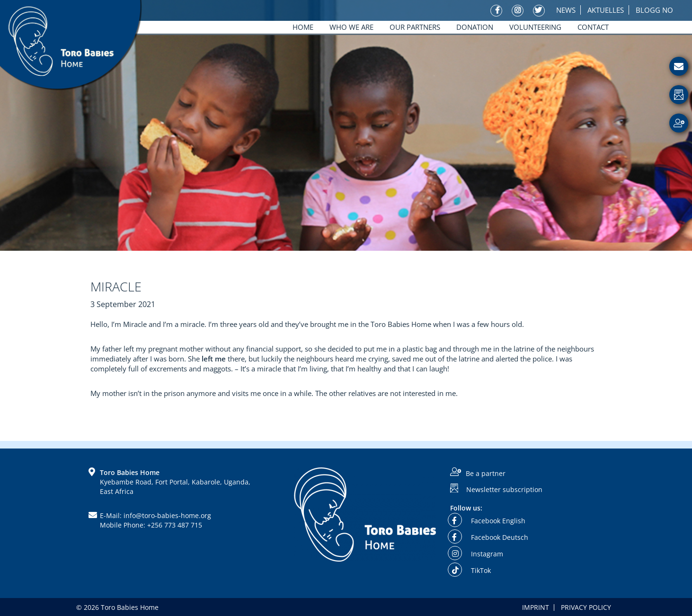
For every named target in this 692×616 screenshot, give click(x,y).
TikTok (470, 570)
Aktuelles (606, 10)
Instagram (477, 554)
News (566, 10)
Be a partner (486, 473)
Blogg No (654, 10)
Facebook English (488, 521)
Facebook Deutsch (489, 537)
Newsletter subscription (504, 489)
